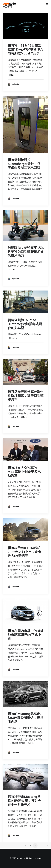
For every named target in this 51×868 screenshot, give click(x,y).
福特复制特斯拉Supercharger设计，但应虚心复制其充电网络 (24, 164)
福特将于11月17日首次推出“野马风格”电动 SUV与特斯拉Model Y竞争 (26, 49)
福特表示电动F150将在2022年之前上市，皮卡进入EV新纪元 (24, 552)
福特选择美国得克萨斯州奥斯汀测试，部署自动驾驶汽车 (26, 396)
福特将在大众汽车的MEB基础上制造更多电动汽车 (24, 472)
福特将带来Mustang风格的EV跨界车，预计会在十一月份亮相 (24, 801)
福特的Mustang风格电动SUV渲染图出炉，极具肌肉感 (25, 718)
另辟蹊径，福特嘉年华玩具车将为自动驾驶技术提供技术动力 (26, 252)
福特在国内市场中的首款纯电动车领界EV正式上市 (26, 635)
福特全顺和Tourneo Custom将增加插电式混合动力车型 (25, 324)
